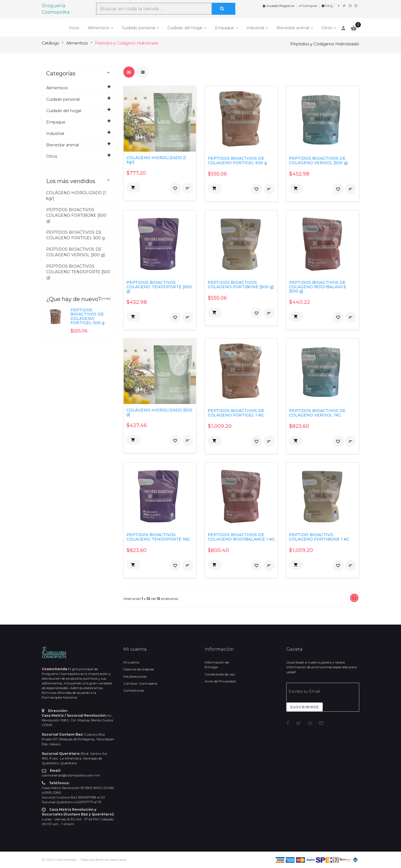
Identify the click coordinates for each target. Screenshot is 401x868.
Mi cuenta (131, 662)
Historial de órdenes (139, 669)
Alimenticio (99, 28)
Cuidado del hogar (185, 28)
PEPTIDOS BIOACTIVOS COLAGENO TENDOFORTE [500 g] (78, 272)
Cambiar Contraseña (140, 683)
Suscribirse (305, 707)
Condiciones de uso (220, 674)
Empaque (225, 28)
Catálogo (51, 43)
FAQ (327, 6)
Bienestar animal (293, 28)
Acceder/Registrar (278, 6)
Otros (327, 28)
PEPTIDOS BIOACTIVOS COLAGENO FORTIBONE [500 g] (76, 215)
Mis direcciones (135, 676)
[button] (134, 188)
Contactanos (134, 690)
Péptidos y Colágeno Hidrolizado (127, 43)
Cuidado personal (138, 28)
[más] (106, 298)
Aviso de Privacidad (220, 681)
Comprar (308, 6)
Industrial (255, 28)
